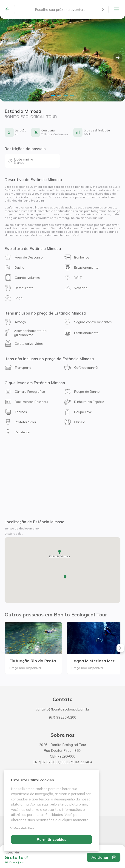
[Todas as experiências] (9, 9)
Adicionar (104, 857)
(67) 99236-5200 (63, 717)
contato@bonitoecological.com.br (63, 709)
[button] (17, 856)
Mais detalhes (23, 828)
